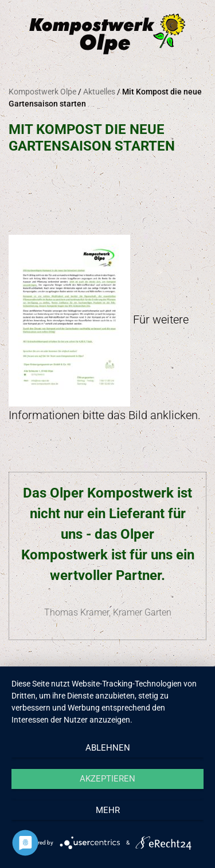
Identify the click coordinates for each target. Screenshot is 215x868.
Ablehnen (108, 748)
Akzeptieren (107, 779)
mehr (108, 810)
